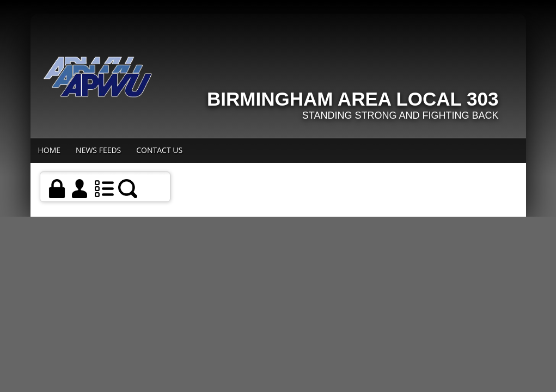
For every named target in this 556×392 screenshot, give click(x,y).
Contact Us (159, 150)
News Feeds (98, 150)
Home (50, 150)
